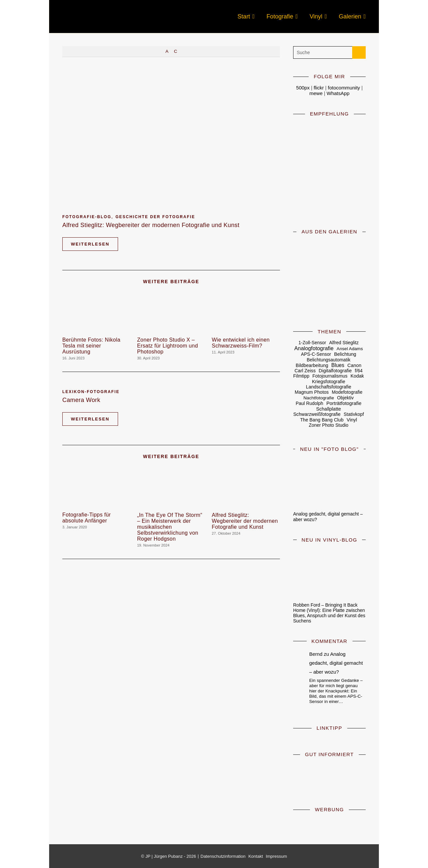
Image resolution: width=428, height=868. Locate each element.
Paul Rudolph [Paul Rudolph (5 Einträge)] (310, 403)
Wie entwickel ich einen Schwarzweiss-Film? (241, 343)
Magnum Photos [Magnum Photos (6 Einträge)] (312, 392)
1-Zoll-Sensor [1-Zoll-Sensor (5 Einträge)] (312, 343)
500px (303, 88)
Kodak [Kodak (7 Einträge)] (357, 376)
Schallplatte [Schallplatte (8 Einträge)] (329, 409)
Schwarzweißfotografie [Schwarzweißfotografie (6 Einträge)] (317, 414)
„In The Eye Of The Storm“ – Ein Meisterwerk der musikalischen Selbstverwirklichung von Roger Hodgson (170, 527)
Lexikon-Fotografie (91, 392)
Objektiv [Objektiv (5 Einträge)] (345, 398)
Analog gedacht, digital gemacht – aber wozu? (336, 663)
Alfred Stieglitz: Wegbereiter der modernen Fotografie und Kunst (151, 225)
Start (244, 17)
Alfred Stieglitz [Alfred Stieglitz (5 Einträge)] (344, 343)
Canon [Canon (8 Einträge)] (354, 365)
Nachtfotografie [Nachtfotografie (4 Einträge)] (319, 398)
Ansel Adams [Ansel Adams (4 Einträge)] (350, 349)
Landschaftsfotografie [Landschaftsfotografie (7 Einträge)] (329, 387)
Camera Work (81, 400)
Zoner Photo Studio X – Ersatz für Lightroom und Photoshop (168, 346)
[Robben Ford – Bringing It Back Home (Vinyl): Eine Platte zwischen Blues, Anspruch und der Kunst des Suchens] (329, 572)
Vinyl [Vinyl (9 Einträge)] (352, 420)
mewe (317, 93)
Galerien (350, 17)
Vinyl (316, 17)
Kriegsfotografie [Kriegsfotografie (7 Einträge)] (329, 382)
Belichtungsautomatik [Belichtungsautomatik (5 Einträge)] (329, 360)
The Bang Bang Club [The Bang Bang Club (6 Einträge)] (322, 420)
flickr (319, 88)
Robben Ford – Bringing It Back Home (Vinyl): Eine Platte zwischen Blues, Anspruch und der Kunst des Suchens (329, 613)
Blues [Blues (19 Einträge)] (338, 365)
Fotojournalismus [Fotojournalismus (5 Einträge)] (330, 376)
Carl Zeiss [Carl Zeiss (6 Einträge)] (305, 371)
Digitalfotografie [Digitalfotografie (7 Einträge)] (335, 371)
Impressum (276, 856)
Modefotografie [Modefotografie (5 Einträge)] (347, 392)
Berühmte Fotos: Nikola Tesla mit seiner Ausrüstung (91, 346)
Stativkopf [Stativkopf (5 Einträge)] (354, 414)
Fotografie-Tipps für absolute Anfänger (87, 518)
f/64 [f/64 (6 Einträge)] (359, 371)
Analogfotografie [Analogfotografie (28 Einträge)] (314, 348)
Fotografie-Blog (87, 217)
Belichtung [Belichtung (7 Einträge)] (345, 354)
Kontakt (256, 856)
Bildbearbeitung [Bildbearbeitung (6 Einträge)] (312, 365)
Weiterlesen (90, 244)
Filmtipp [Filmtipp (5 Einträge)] (301, 376)
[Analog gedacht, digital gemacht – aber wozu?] (329, 482)
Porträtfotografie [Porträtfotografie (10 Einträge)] (344, 403)
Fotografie (280, 17)
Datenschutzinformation (223, 856)
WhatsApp (338, 93)
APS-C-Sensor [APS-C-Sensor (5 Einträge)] (316, 354)
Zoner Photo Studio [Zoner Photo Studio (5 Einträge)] (328, 425)
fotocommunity (344, 88)
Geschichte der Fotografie (155, 217)
